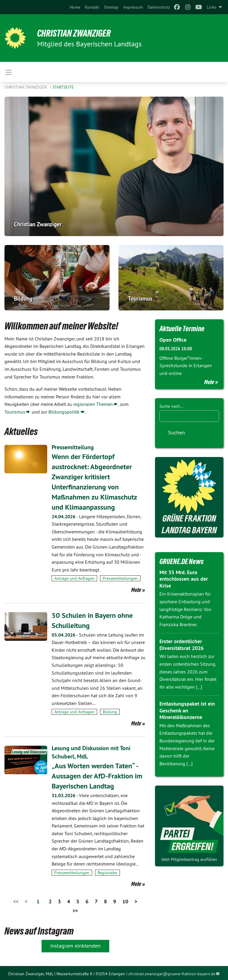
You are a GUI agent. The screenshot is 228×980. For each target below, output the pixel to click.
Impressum (133, 7)
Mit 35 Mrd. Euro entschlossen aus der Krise (184, 579)
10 (125, 900)
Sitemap (111, 7)
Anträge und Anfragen (74, 578)
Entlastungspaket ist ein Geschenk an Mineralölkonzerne (187, 710)
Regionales (107, 871)
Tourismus (15, 412)
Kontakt (92, 7)
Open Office (173, 340)
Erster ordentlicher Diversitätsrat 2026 (182, 645)
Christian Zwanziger (75, 33)
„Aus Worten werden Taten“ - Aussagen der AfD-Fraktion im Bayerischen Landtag (97, 774)
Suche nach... (171, 406)
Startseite (63, 87)
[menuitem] (75, 7)
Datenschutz (159, 7)
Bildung (110, 711)
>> (75, 909)
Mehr (136, 589)
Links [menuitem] (212, 7)
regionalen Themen (93, 404)
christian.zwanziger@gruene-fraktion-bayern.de (172, 972)
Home (75, 7)
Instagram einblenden (75, 944)
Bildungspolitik (64, 412)
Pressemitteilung (73, 447)
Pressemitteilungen (120, 578)
